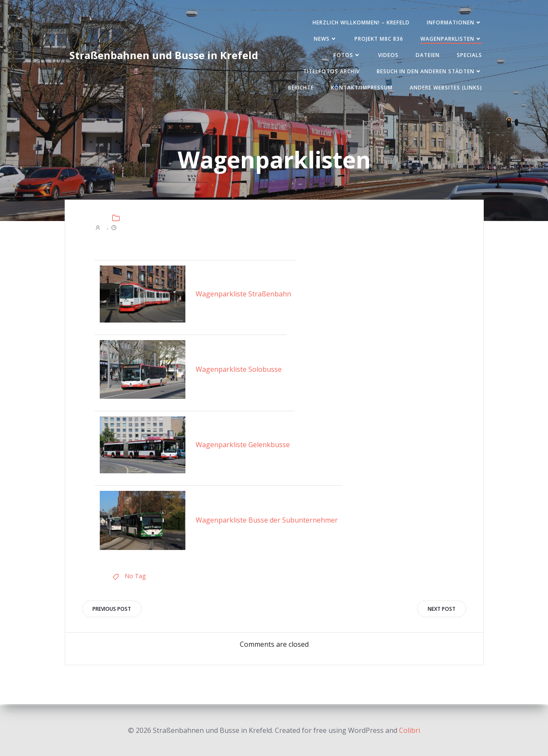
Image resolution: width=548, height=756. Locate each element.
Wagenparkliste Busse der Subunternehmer (267, 521)
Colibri (410, 730)
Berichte (300, 88)
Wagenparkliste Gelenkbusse (243, 445)
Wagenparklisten (450, 39)
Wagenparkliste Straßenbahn (243, 295)
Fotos (346, 55)
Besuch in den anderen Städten (428, 72)
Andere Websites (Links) (445, 88)
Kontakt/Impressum (360, 88)
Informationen (453, 23)
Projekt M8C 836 (378, 39)
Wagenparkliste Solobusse (239, 370)
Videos (387, 55)
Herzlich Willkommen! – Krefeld (360, 23)
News (324, 39)
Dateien (426, 55)
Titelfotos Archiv (330, 72)
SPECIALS (468, 55)
